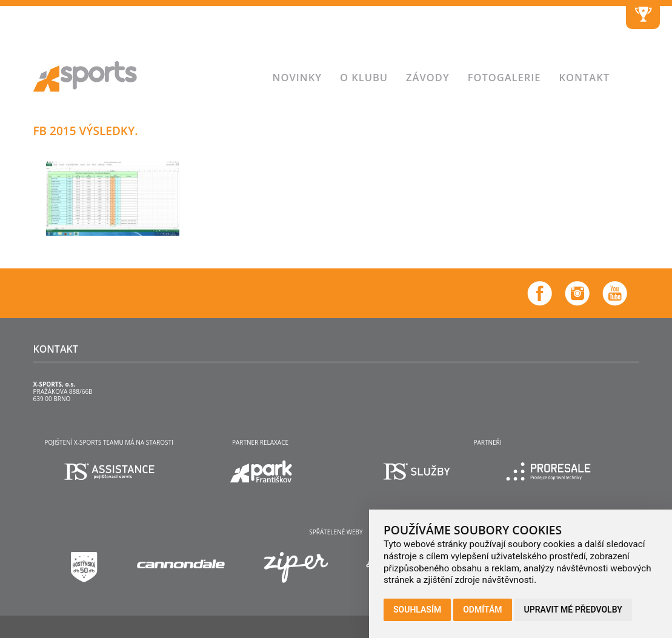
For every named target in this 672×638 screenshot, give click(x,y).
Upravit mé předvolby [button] (573, 610)
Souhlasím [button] (417, 610)
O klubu (364, 77)
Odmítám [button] (482, 610)
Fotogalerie (504, 77)
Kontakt (585, 77)
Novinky (297, 77)
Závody (428, 77)
